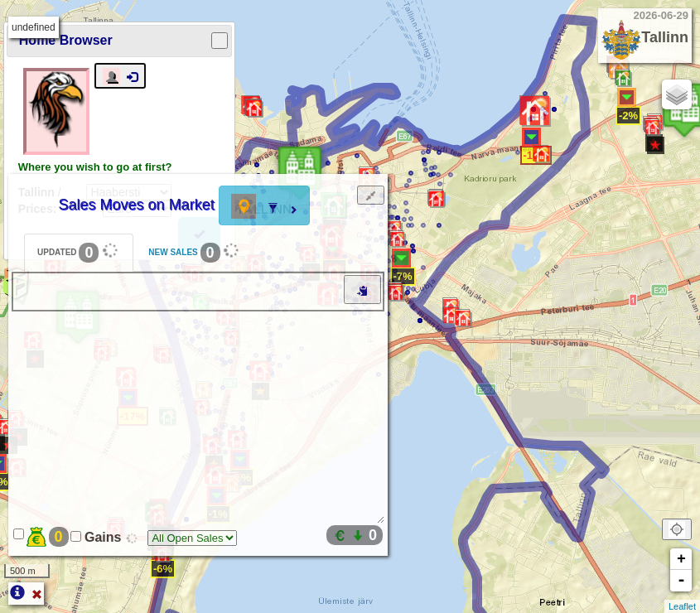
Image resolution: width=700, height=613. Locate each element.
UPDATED (80, 250)
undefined (34, 27)
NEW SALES (196, 250)
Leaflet (682, 606)
